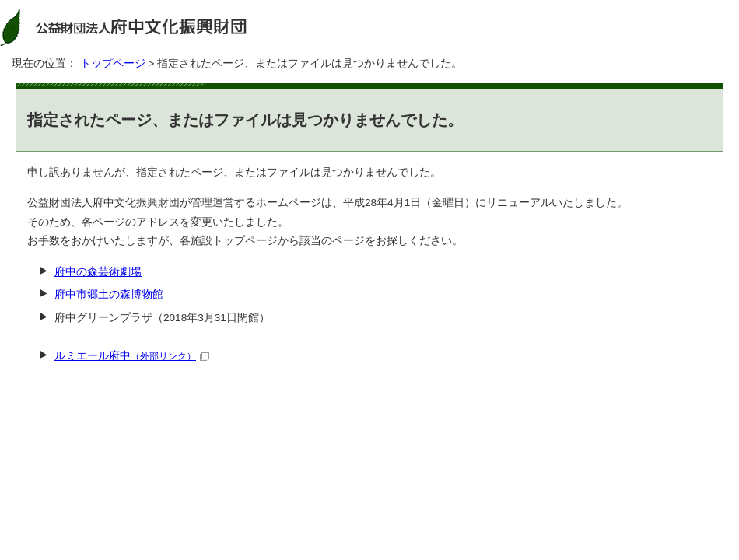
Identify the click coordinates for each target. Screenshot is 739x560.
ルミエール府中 (132, 356)
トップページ (113, 63)
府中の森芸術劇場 (98, 272)
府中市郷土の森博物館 (109, 294)
